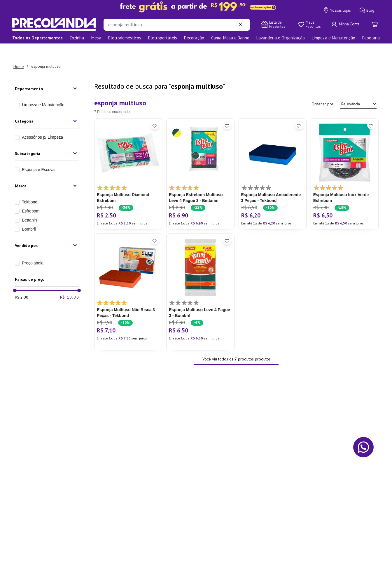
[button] (47, 72)
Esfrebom (31, 194)
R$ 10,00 (70, 325)
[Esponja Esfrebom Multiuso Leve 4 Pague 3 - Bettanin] (200, 157)
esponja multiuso (46, 50)
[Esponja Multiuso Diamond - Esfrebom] (128, 157)
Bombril (29, 212)
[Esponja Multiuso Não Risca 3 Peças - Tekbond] (128, 275)
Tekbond (30, 185)
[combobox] (177, 25)
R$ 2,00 (22, 325)
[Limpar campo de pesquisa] (242, 25)
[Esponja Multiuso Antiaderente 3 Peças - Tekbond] (273, 157)
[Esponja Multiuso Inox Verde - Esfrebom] (345, 157)
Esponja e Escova (38, 153)
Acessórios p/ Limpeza (42, 121)
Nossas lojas (337, 10)
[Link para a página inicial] (19, 50)
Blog (367, 10)
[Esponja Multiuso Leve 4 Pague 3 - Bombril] (200, 275)
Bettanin (29, 203)
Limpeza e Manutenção (43, 88)
